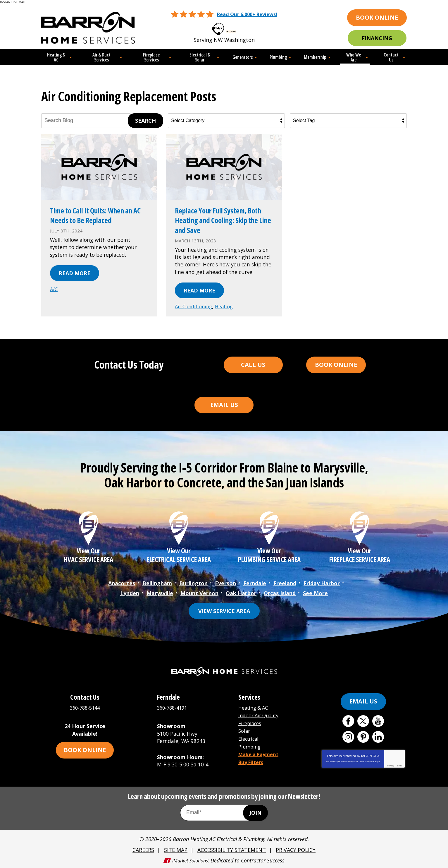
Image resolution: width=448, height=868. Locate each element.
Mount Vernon (199, 594)
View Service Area (224, 611)
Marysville (160, 594)
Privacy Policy (347, 762)
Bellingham (157, 585)
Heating (229, 307)
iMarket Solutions (190, 860)
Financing (377, 38)
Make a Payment (261, 752)
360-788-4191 (173, 708)
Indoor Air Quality (261, 715)
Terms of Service (366, 762)
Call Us (253, 365)
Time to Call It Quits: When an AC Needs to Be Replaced (97, 216)
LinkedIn (378, 737)
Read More (75, 274)
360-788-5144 (231, 28)
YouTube (378, 721)
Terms (399, 766)
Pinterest (363, 737)
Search (145, 121)
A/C (54, 290)
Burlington (193, 585)
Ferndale (255, 585)
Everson (225, 585)
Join (255, 813)
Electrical (250, 737)
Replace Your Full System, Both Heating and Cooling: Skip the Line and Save (220, 221)
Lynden (130, 594)
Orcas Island (280, 594)
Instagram (348, 737)
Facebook (348, 721)
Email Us (224, 405)
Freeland (285, 585)
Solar (245, 730)
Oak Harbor (241, 594)
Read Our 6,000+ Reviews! (247, 14)
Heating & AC (255, 708)
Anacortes (122, 585)
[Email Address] (224, 813)
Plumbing (250, 745)
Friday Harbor (322, 585)
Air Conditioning (195, 307)
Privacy (391, 766)
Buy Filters (252, 760)
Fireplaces (251, 723)
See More (315, 594)
